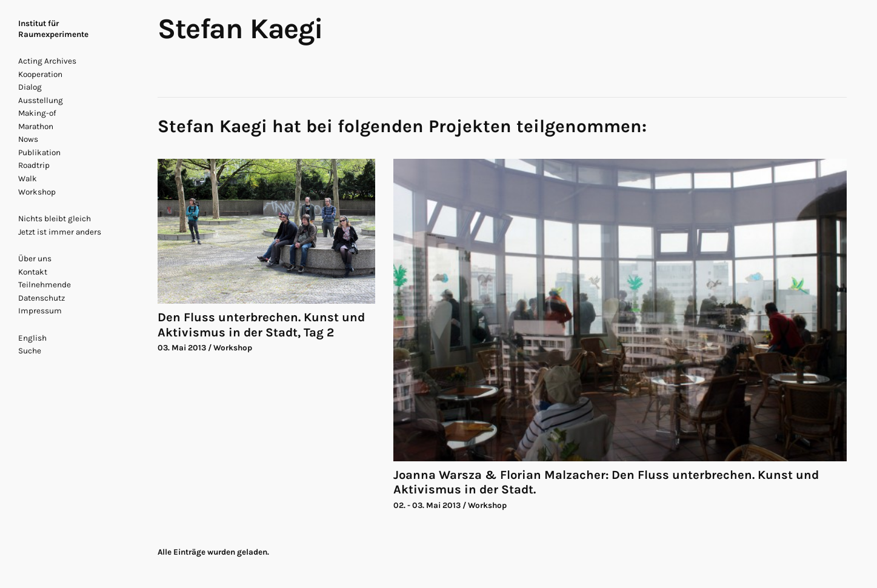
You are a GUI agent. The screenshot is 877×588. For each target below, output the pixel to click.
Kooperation (40, 74)
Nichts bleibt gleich (55, 219)
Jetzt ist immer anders (60, 232)
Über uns (35, 259)
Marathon (36, 126)
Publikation (39, 152)
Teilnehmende (45, 285)
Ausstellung (41, 100)
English (32, 338)
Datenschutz (42, 298)
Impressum (40, 311)
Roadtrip (34, 165)
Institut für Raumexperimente (53, 29)
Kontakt (33, 272)
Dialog (30, 87)
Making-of (37, 113)
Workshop (37, 192)
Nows (28, 139)
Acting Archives (47, 61)
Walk (28, 179)
